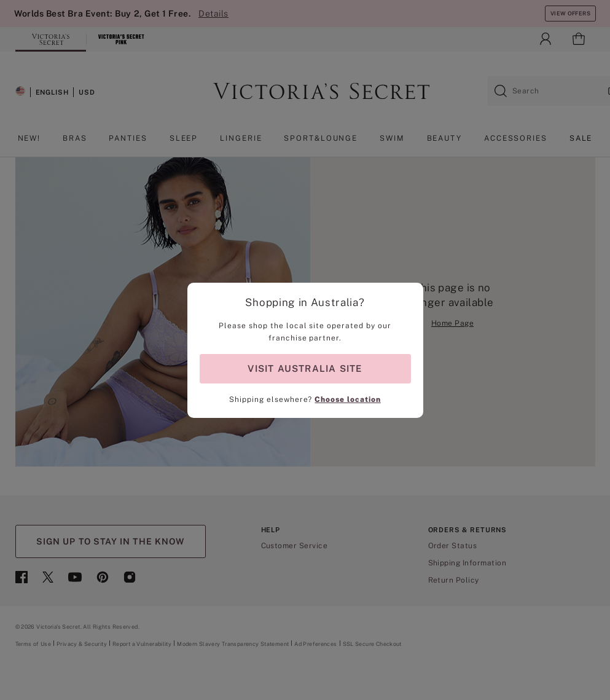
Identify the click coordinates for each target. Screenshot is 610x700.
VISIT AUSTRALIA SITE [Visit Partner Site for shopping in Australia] (305, 368)
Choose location (347, 399)
